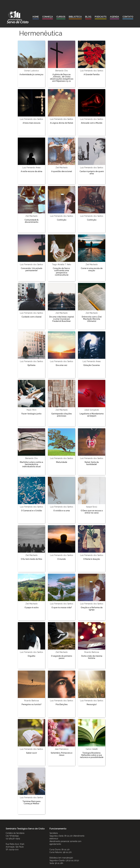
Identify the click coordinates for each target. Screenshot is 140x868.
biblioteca (75, 17)
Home (36, 17)
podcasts (101, 17)
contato (128, 17)
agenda (115, 17)
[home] (18, 17)
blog (88, 17)
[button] (48, 17)
